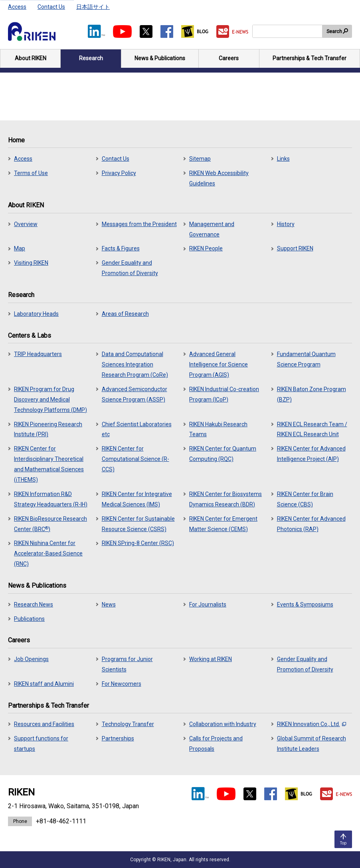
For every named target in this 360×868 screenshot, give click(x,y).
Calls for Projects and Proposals (216, 744)
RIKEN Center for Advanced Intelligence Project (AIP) (311, 454)
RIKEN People (206, 248)
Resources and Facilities (44, 724)
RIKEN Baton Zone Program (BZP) (312, 394)
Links (283, 159)
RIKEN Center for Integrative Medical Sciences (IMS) (137, 499)
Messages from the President (139, 224)
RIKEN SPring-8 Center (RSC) (138, 543)
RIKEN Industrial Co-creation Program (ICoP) (224, 394)
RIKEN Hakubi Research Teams (218, 429)
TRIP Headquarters (38, 354)
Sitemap (200, 159)
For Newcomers (122, 684)
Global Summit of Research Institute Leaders (312, 744)
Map (20, 248)
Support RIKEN (295, 248)
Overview (26, 224)
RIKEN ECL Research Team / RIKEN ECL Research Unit (312, 429)
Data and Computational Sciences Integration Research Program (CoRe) (135, 364)
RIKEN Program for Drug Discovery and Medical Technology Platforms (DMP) (50, 400)
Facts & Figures (121, 248)
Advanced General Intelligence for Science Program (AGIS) (219, 364)
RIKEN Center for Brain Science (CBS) (305, 499)
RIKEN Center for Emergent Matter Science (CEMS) (223, 524)
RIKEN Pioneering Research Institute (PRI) (48, 429)
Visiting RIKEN (31, 263)
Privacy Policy (119, 173)
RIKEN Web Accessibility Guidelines (219, 178)
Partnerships (118, 738)
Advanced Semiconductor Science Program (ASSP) (135, 394)
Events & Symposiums (305, 604)
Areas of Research (125, 314)
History (286, 224)
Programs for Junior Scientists (127, 664)
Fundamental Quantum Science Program (306, 359)
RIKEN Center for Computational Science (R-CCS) (135, 459)
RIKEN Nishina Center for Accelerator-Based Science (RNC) (48, 553)
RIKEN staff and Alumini (44, 684)
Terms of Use (31, 173)
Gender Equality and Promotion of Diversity (130, 268)
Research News (34, 604)
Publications (29, 619)
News (109, 604)
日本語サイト (93, 7)
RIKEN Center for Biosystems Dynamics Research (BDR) (225, 499)
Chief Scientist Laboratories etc (137, 429)
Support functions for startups (41, 744)
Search (334, 31)
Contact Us (51, 7)
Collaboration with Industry (223, 724)
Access (17, 7)
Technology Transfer (128, 724)
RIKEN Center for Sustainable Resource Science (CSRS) (138, 524)
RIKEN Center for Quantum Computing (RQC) (223, 454)
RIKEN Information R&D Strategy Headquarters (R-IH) (51, 499)
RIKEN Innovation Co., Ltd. (312, 724)
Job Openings (31, 659)
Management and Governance (212, 229)
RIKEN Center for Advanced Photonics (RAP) (311, 524)
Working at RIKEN (211, 659)
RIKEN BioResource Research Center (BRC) (50, 524)
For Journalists (208, 604)
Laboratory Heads (36, 314)
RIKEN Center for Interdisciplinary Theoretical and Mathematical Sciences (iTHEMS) (49, 464)
